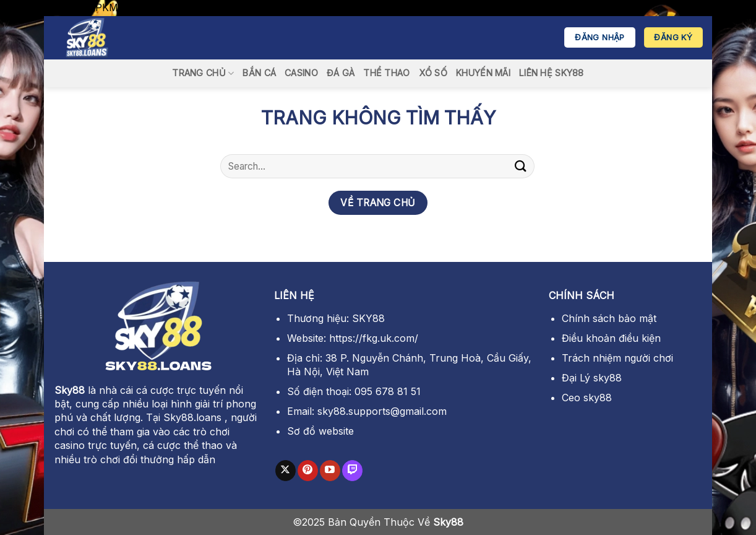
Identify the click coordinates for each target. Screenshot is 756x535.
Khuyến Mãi (483, 73)
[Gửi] (521, 166)
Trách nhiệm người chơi (617, 358)
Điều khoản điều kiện (611, 338)
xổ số (433, 73)
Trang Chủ (203, 73)
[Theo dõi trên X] (286, 471)
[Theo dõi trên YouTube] (330, 471)
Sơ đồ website (320, 431)
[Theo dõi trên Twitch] (352, 471)
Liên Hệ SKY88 (552, 73)
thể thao (386, 73)
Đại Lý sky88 (592, 378)
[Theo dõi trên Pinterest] (308, 471)
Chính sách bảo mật (609, 318)
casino (301, 73)
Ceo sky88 (587, 398)
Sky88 (70, 390)
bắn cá (259, 73)
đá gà (341, 73)
